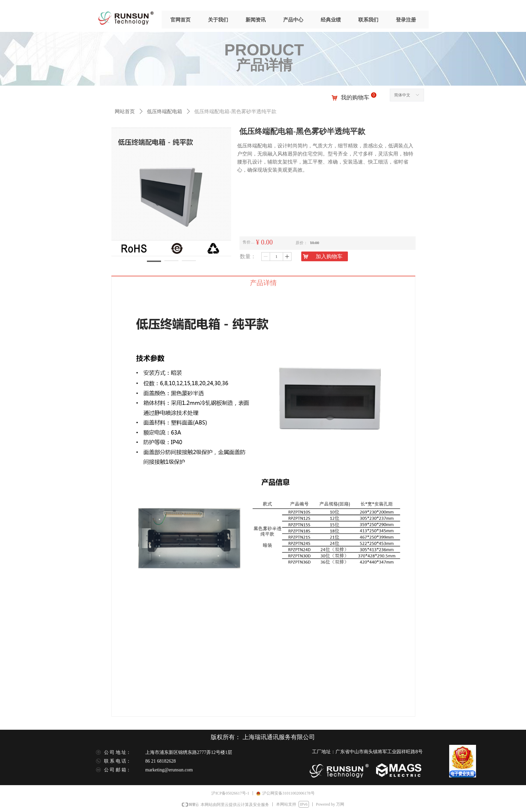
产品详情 (263, 283)
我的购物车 (355, 98)
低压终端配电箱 (165, 111)
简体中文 (402, 95)
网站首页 (125, 111)
